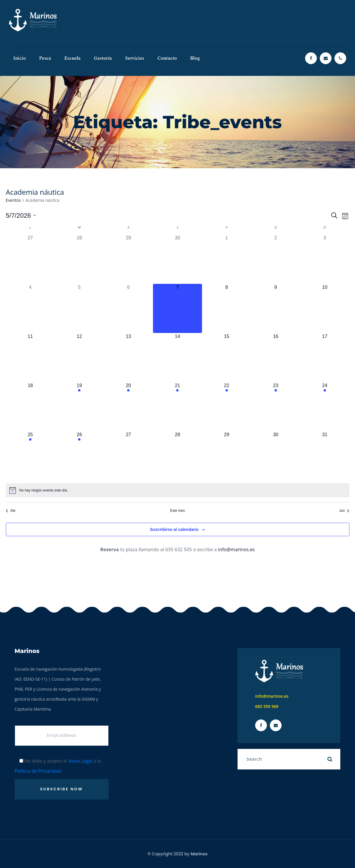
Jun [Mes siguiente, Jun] (344, 511)
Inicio (20, 58)
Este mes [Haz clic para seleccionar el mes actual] (177, 511)
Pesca (45, 58)
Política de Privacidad (38, 771)
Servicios (135, 58)
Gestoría (103, 58)
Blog (195, 58)
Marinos (199, 854)
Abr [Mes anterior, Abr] (11, 511)
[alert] (178, 490)
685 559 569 (267, 706)
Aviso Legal (80, 761)
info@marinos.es (236, 549)
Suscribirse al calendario (174, 529)
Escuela (73, 58)
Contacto (167, 58)
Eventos (13, 200)
